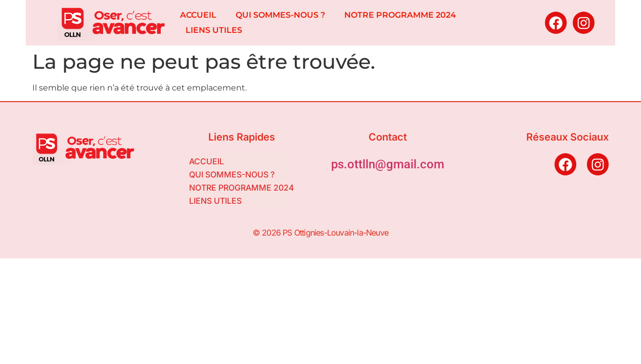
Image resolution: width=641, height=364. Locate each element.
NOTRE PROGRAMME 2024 (400, 15)
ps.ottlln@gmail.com (388, 164)
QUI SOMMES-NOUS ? (280, 15)
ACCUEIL (198, 15)
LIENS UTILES (214, 30)
